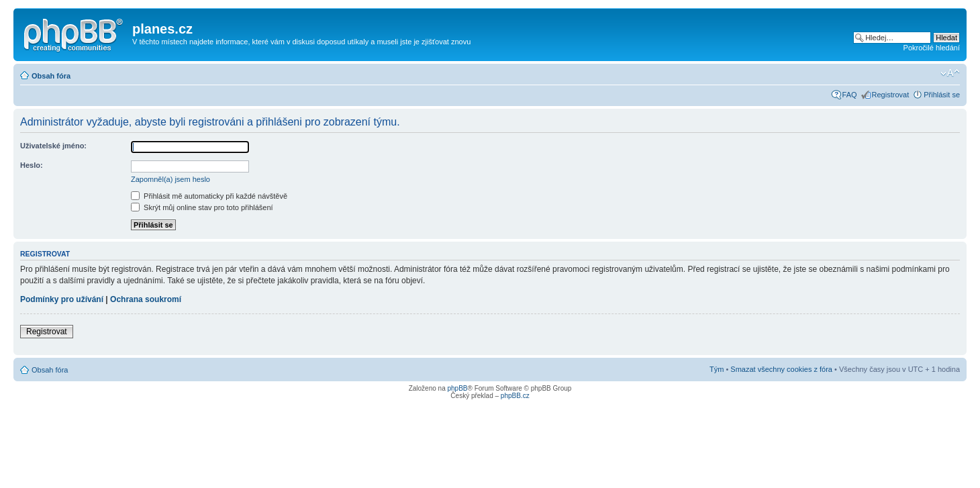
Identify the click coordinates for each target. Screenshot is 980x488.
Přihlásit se (942, 95)
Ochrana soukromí (146, 299)
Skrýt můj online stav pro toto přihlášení (202, 207)
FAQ (850, 95)
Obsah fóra (51, 76)
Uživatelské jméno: (53, 146)
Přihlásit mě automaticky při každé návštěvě (209, 196)
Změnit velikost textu (950, 73)
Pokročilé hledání (932, 48)
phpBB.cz (515, 396)
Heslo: (32, 165)
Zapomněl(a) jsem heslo (170, 179)
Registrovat (891, 95)
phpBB (457, 388)
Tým (717, 369)
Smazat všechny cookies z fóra (781, 369)
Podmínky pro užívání (62, 299)
